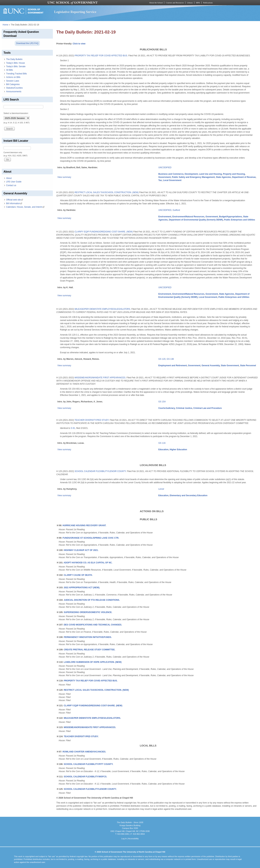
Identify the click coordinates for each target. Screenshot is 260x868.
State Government (230, 366)
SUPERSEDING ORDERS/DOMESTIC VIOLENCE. (88, 612)
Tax (160, 180)
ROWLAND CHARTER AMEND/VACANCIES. (84, 752)
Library (190, 3)
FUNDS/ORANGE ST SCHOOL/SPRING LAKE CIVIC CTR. (91, 538)
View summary (64, 177)
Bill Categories (13, 84)
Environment (165, 217)
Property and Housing (234, 174)
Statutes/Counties (14, 88)
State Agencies (223, 177)
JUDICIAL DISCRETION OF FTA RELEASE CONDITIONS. (92, 600)
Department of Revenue (244, 177)
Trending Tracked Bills (16, 74)
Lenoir (161, 489)
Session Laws (13, 81)
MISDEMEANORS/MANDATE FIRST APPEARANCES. (100, 378)
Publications (208, 3)
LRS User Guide (14, 182)
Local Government (172, 180)
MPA (198, 3)
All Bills (10, 70)
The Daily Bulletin (14, 59)
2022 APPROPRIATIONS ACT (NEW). (82, 588)
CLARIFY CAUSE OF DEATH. (78, 575)
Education (163, 450)
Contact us (11, 185)
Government (164, 177)
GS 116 (162, 443)
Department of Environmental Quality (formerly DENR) (196, 220)
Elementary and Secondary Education (188, 495)
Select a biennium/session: (16, 113)
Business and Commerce (171, 174)
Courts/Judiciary (167, 408)
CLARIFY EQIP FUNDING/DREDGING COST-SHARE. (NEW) (104, 232)
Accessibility (133, 839)
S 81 (73, 428)
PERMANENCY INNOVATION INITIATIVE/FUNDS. (88, 637)
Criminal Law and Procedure (207, 408)
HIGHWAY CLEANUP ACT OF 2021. (81, 550)
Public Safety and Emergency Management (193, 177)
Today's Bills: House (15, 63)
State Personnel (248, 366)
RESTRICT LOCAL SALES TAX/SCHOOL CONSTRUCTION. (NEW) (107, 192)
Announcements (14, 92)
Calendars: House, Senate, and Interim (25, 207)
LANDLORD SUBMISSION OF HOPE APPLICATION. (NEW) (93, 662)
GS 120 (162, 359)
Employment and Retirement (173, 366)
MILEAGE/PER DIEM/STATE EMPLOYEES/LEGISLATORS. (103, 309)
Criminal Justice (184, 408)
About (9, 178)
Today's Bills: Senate (16, 66)
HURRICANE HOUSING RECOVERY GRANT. (84, 525)
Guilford (176, 210)
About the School (156, 3)
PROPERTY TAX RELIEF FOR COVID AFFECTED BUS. (101, 56)
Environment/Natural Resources (188, 217)
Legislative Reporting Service (75, 12)
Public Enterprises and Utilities (240, 220)
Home (5, 25)
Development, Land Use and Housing (203, 174)
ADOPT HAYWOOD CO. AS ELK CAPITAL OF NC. (88, 563)
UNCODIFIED (165, 167)
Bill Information (14, 203)
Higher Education (178, 450)
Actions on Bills (13, 77)
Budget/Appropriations (230, 217)
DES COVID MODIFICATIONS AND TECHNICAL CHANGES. (93, 625)
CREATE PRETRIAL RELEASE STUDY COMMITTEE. (89, 650)
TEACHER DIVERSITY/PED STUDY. (92, 420)
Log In (124, 839)
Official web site (15, 200)
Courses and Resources (175, 3)
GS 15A (162, 402)
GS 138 (170, 359)
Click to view (79, 44)
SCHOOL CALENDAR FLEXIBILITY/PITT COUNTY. (88, 764)
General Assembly (211, 366)
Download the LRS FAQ (27, 43)
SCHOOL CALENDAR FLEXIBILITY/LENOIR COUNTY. (100, 471)
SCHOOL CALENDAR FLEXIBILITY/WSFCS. (85, 777)
